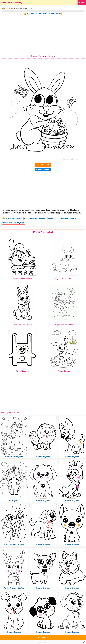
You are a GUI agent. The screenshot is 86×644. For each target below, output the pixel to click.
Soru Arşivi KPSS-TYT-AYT (12, 413)
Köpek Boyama (14, 632)
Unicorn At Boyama (14, 457)
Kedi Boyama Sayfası (14, 544)
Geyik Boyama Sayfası (14, 588)
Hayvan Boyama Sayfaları (23, 9)
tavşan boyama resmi (66, 218)
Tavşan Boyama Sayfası (22, 278)
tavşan (51, 218)
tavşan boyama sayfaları (14, 223)
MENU (82, 3)
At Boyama (14, 501)
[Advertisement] (43, 35)
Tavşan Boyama (22, 371)
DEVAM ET (43, 638)
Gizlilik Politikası (43, 643)
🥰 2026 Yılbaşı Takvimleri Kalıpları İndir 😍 (43, 14)
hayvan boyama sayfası (35, 218)
